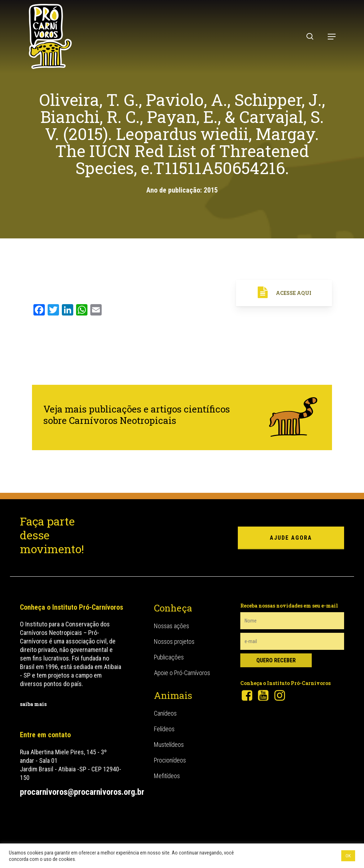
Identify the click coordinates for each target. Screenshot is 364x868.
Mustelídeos (169, 745)
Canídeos (165, 713)
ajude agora (291, 538)
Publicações (169, 657)
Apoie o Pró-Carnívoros (182, 673)
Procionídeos (170, 760)
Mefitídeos (167, 776)
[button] (332, 37)
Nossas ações (172, 626)
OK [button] (348, 856)
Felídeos (164, 729)
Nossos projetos (174, 641)
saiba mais (33, 704)
